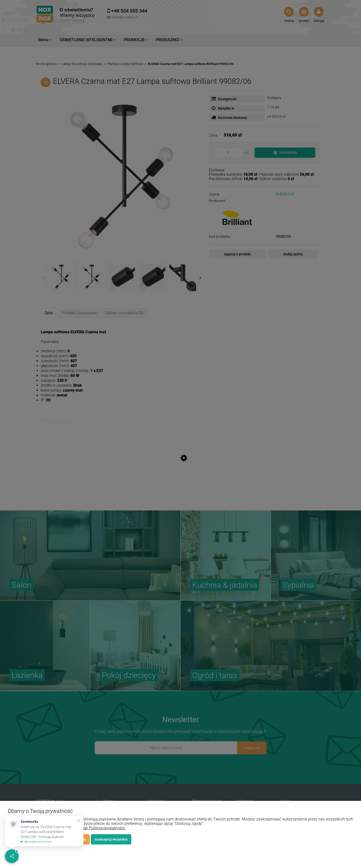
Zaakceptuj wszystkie (111, 839)
